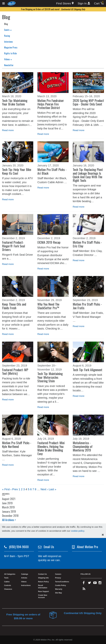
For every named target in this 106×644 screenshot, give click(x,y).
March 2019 (8, 507)
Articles (24, 578)
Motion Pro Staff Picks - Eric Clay (87, 244)
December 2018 (10, 516)
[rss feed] (84, 589)
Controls (8, 585)
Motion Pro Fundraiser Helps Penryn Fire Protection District (51, 104)
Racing (7, 36)
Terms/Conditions (62, 582)
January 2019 (9, 511)
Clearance (8, 589)
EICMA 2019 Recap (49, 242)
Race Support (43, 591)
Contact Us (42, 574)
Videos (8, 59)
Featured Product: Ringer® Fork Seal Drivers (14, 246)
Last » (52, 489)
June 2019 (7, 503)
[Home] (12, 3)
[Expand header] (4, 4)
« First (6, 489)
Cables (7, 582)
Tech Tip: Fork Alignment (88, 370)
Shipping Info (43, 578)
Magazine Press (11, 47)
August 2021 (9, 499)
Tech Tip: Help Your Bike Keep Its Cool (17, 171)
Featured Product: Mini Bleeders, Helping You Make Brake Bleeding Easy (51, 448)
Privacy (58, 578)
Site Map (58, 593)
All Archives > (9, 520)
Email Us (49, 547)
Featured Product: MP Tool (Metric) (15, 371)
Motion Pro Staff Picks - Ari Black (52, 171)
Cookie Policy (61, 585)
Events (8, 30)
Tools (6, 578)
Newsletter (9, 65)
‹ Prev (14, 489)
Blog (6, 24)
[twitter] (89, 583)
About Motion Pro (87, 547)
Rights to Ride (10, 53)
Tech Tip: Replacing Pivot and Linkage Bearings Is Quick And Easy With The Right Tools (88, 175)
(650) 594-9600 (19, 547)
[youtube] (95, 583)
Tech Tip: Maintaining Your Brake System (15, 102)
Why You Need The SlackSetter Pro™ (48, 306)
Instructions (26, 585)
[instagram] (100, 583)
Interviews (8, 42)
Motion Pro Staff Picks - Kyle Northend (17, 444)
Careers (58, 574)
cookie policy (78, 531)
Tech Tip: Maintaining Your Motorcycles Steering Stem (50, 377)
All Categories (10, 574)
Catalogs (25, 574)
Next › (44, 489)
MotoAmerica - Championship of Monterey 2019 (83, 446)
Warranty (59, 589)
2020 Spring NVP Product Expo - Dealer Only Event (88, 102)
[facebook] (84, 583)
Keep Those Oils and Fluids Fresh (14, 306)
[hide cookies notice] (103, 535)
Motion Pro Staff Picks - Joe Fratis (87, 306)
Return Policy (43, 582)
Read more (8, 130)
